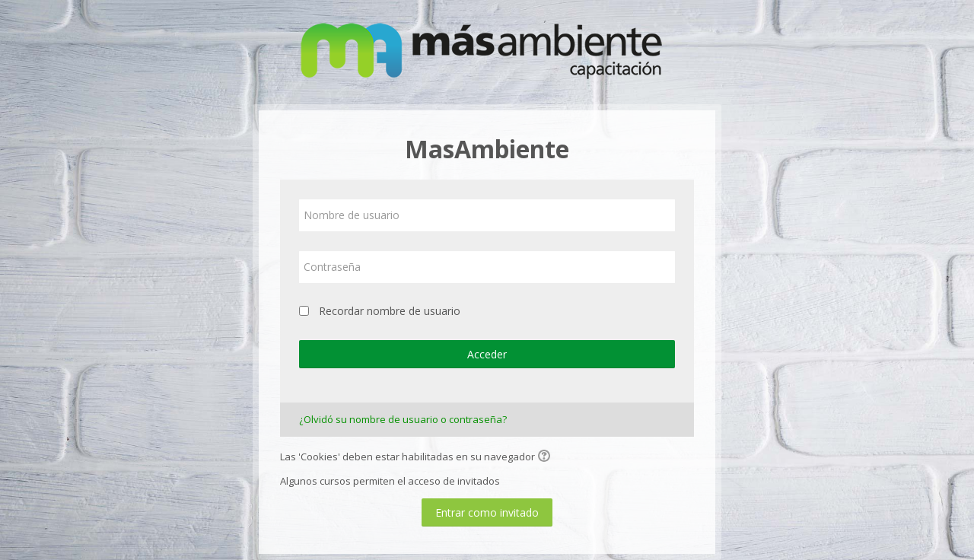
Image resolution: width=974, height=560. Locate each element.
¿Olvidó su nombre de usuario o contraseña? (403, 419)
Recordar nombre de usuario (390, 311)
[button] (546, 457)
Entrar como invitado (487, 512)
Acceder (487, 354)
